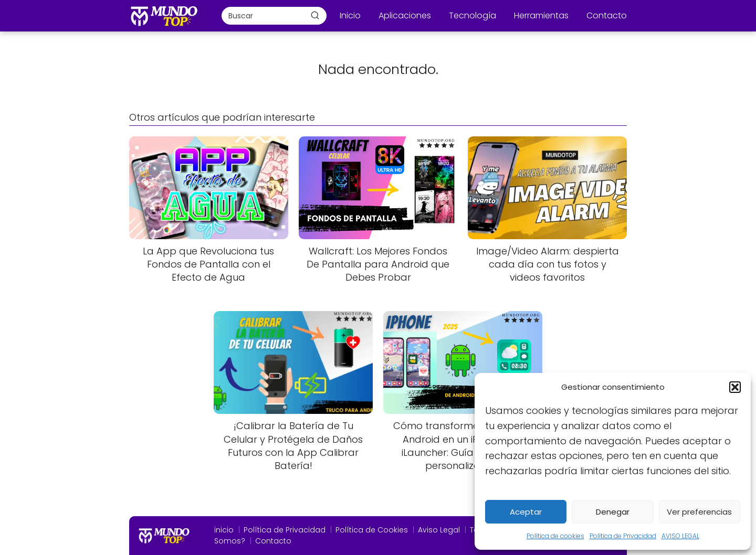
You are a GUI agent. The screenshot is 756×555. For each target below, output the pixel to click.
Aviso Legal (439, 530)
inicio (224, 530)
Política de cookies (555, 536)
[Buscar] (315, 15)
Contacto (607, 15)
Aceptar (526, 512)
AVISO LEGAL (680, 536)
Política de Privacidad (623, 536)
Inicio (350, 15)
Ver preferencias (699, 512)
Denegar (613, 512)
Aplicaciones (405, 15)
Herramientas (541, 15)
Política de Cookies (372, 530)
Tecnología (472, 15)
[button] (735, 387)
